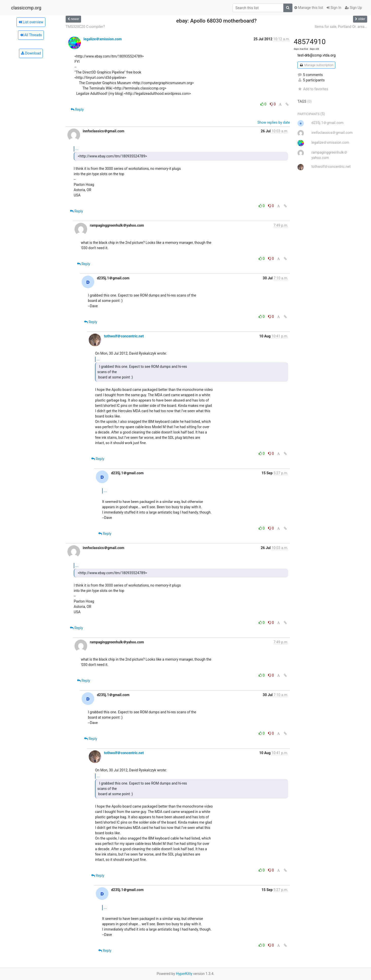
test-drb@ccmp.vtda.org (317, 55)
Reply (77, 110)
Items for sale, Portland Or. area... (341, 27)
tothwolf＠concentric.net (124, 336)
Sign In (334, 8)
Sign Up (353, 8)
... (77, 149)
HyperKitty (184, 974)
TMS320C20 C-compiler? (85, 27)
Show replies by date (274, 122)
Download (31, 53)
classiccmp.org (26, 8)
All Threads (31, 35)
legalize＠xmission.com (103, 39)
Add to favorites (313, 89)
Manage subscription (316, 65)
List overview (31, 22)
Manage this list (309, 8)
